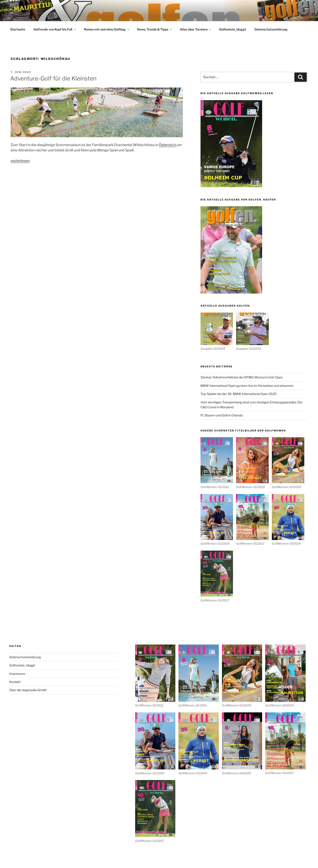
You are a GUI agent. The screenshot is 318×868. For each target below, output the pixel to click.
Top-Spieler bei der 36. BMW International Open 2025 (238, 394)
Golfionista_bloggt (233, 29)
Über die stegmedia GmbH (28, 690)
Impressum (17, 674)
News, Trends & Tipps (155, 29)
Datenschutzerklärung (271, 29)
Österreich (168, 145)
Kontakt (15, 682)
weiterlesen (20, 161)
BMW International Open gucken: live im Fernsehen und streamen (247, 386)
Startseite (18, 29)
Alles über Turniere (196, 29)
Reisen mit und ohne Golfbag (107, 29)
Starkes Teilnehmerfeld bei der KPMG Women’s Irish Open (242, 377)
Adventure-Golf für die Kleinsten (53, 78)
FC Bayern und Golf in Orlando (222, 415)
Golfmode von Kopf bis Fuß (55, 29)
